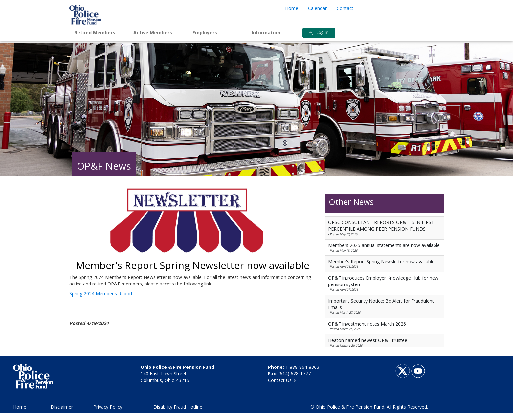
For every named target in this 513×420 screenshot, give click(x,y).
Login (332, 33)
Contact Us (282, 380)
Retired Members (95, 33)
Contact (345, 8)
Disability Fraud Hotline (178, 407)
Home (292, 8)
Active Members (153, 33)
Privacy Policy (108, 407)
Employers (205, 33)
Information (266, 33)
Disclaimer (62, 407)
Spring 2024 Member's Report (101, 294)
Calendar (317, 8)
